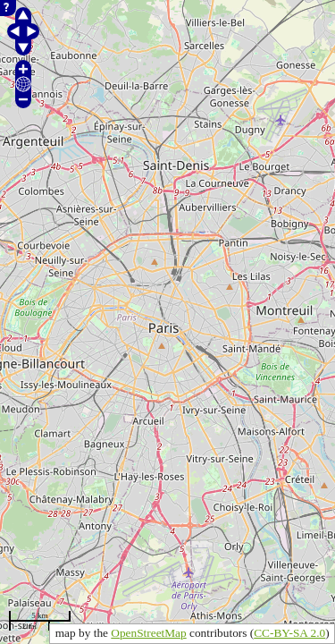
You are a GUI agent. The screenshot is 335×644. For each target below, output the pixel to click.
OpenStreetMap (148, 633)
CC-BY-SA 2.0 (289, 633)
